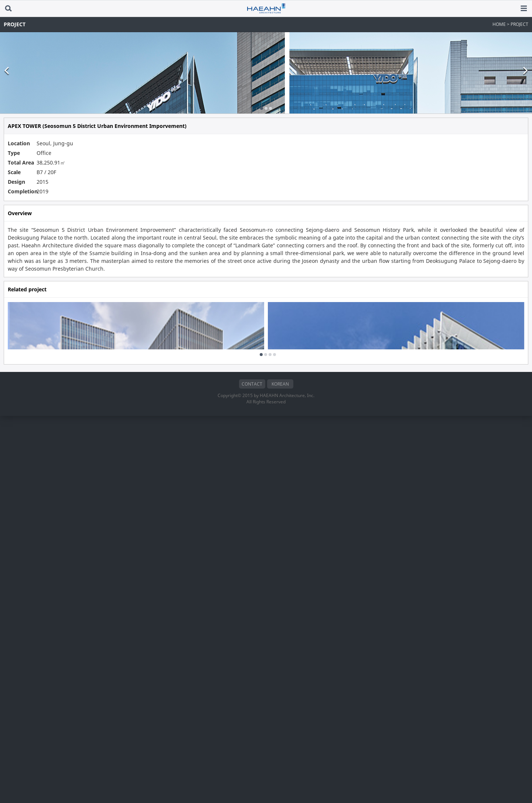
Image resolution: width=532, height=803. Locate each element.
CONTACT (252, 771)
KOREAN (280, 771)
